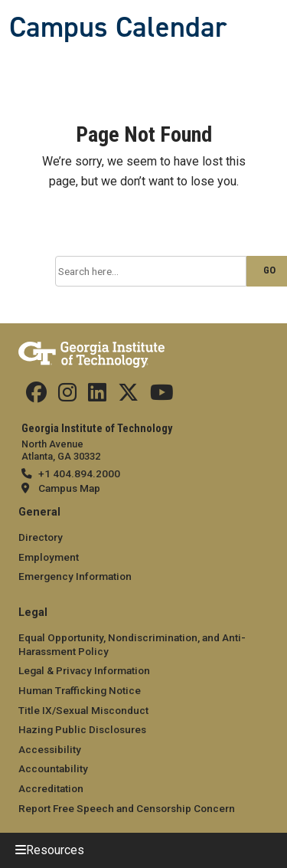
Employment (49, 557)
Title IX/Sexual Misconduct (83, 710)
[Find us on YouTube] (162, 396)
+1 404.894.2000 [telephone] (79, 473)
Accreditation (51, 788)
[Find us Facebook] (36, 396)
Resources (55, 850)
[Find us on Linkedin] (97, 396)
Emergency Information (75, 576)
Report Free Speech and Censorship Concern (127, 808)
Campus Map (69, 488)
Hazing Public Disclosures (82, 729)
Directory (41, 537)
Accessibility (50, 749)
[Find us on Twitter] (128, 396)
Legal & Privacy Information (84, 670)
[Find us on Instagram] (67, 396)
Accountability (53, 768)
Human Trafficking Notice (80, 690)
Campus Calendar (118, 27)
